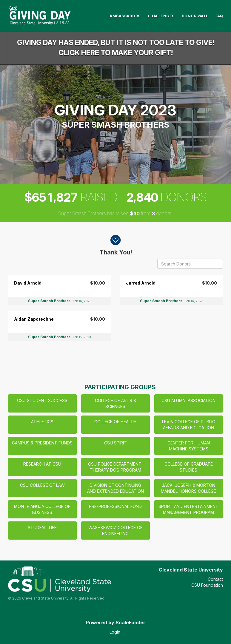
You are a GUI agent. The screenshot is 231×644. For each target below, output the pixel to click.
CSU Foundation (207, 585)
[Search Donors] (190, 264)
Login (115, 632)
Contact (215, 579)
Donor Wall (195, 16)
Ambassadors (125, 16)
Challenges (161, 16)
